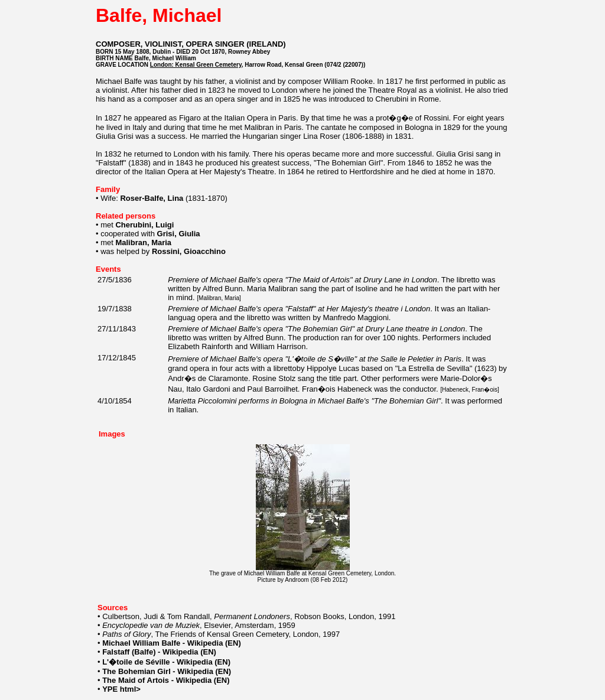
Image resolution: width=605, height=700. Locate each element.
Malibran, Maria (219, 298)
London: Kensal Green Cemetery (196, 65)
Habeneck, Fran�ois (470, 390)
